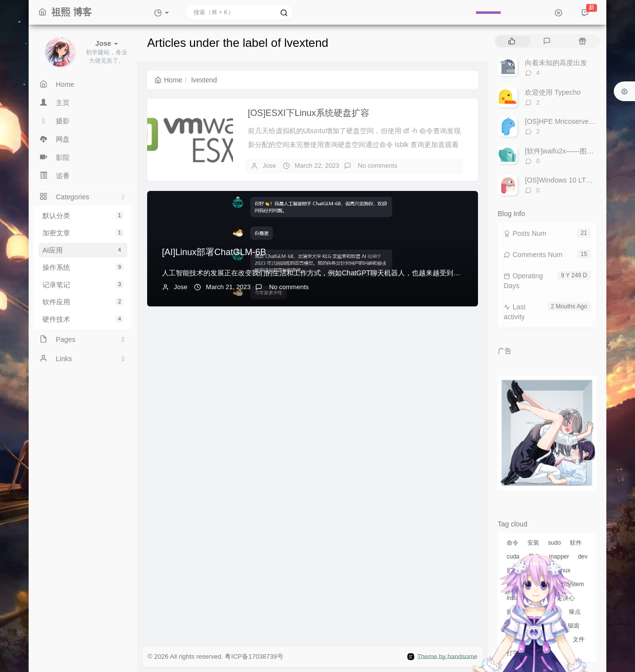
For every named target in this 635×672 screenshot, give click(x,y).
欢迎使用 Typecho (553, 92)
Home (168, 80)
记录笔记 (83, 285)
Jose (269, 166)
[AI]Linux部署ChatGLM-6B (214, 252)
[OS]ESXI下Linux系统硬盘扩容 (309, 113)
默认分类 (83, 216)
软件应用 (83, 302)
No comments (377, 166)
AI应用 (83, 250)
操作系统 (83, 267)
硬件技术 (83, 319)
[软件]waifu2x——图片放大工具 (573, 151)
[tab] (512, 41)
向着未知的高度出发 (556, 63)
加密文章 (83, 233)
